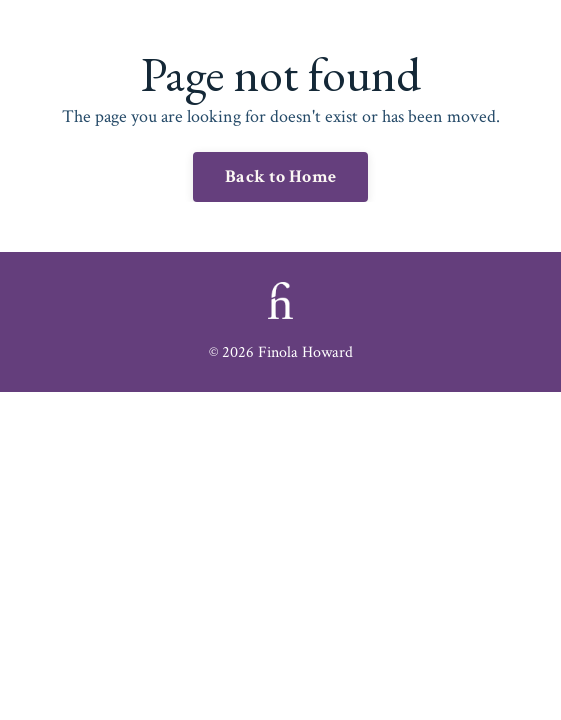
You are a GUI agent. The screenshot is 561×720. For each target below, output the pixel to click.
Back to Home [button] (280, 176)
